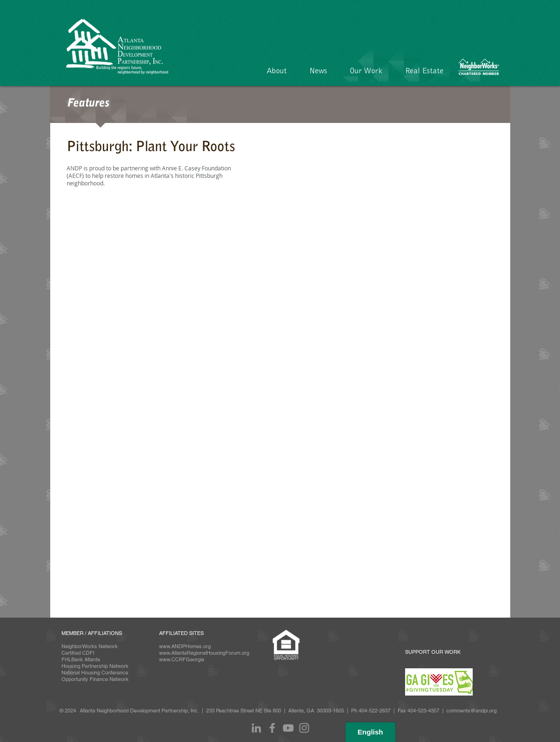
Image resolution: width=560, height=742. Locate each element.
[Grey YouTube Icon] (288, 728)
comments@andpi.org (472, 711)
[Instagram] (304, 728)
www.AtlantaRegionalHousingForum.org (204, 653)
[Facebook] (272, 728)
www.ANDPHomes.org (185, 646)
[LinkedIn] (256, 728)
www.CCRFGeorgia (182, 659)
